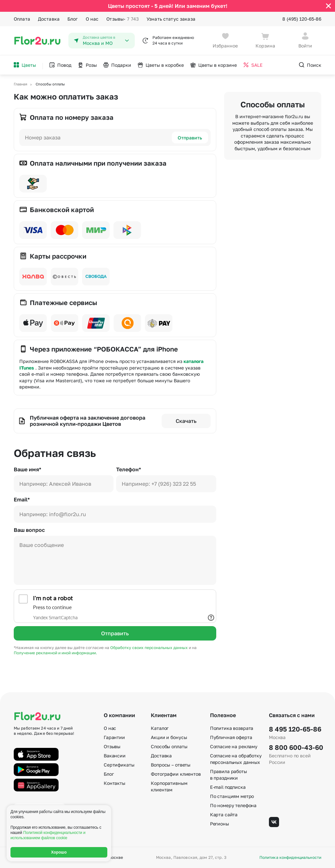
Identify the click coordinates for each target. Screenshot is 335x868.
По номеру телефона (233, 805)
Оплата (22, 19)
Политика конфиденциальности (290, 858)
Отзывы (123, 19)
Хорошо (59, 852)
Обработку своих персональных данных (150, 648)
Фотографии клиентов (176, 774)
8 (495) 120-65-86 (302, 19)
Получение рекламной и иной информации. (55, 653)
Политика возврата (232, 728)
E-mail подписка (228, 787)
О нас (92, 19)
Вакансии (115, 756)
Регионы (220, 824)
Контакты (115, 783)
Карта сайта (224, 814)
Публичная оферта (231, 737)
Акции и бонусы (169, 737)
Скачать (186, 421)
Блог (73, 19)
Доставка (49, 19)
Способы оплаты (169, 746)
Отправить (190, 138)
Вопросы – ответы (171, 765)
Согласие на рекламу (234, 746)
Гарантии (114, 737)
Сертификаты (119, 765)
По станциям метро (232, 796)
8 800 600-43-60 (295, 747)
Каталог (160, 728)
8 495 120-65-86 (295, 729)
